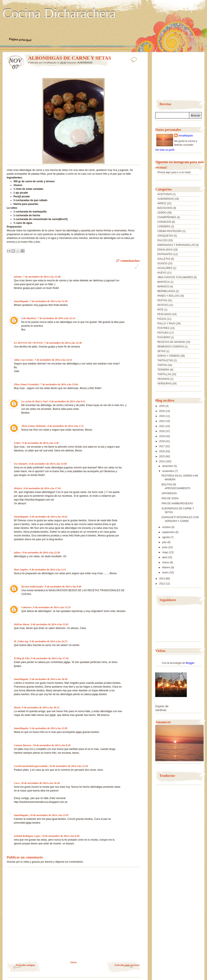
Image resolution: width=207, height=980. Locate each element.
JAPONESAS (169, 493)
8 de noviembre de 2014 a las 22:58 (41, 553)
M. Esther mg (21, 641)
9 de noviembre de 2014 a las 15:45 (50, 624)
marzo (166, 562)
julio (165, 542)
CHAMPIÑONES (167, 217)
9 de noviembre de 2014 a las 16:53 (48, 641)
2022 (162, 421)
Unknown (26, 607)
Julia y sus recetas (23, 360)
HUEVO (162, 273)
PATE (161, 310)
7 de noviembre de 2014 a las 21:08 (42, 277)
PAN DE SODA (170, 498)
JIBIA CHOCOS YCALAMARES (175, 277)
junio (165, 547)
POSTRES (163, 328)
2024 (162, 411)
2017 (162, 446)
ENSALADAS (165, 250)
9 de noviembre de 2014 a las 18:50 (49, 679)
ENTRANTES (165, 254)
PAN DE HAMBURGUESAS (177, 503)
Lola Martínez (29, 318)
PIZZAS (162, 319)
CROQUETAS (165, 236)
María (17, 707)
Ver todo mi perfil (165, 150)
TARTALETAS (165, 360)
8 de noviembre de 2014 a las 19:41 (49, 517)
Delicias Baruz (22, 624)
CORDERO (164, 227)
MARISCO (163, 287)
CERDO (162, 213)
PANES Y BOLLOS (168, 296)
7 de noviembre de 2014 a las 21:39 (49, 301)
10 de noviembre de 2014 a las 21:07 (49, 815)
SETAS (161, 351)
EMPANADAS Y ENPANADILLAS (176, 245)
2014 (162, 461)
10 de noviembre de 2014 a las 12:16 (69, 766)
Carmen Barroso (23, 745)
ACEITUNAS (165, 194)
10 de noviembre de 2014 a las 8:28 (52, 745)
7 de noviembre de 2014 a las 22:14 (56, 318)
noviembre (168, 471)
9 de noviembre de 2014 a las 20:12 (41, 707)
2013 (162, 579)
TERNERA (163, 370)
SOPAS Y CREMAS (169, 356)
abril (165, 557)
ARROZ (162, 203)
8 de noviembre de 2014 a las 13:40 (48, 464)
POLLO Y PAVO (166, 324)
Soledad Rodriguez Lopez (27, 836)
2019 (162, 436)
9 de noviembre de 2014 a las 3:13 (48, 570)
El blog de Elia (22, 658)
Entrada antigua (26, 965)
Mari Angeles (21, 570)
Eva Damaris (21, 464)
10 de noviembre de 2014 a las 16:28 (40, 783)
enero (166, 573)
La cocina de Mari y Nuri (34, 401)
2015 (162, 456)
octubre (167, 527)
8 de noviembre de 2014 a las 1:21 (66, 426)
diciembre (168, 466)
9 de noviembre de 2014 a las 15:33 (52, 607)
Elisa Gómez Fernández (26, 384)
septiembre (169, 532)
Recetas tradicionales (32, 587)
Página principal (20, 39)
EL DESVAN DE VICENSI (28, 343)
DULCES (163, 240)
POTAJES (163, 333)
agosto (166, 537)
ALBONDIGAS (85, 63)
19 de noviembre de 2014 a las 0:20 (61, 836)
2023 (162, 416)
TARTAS (162, 365)
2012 (162, 584)
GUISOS (162, 263)
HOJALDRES (165, 268)
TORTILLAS (164, 374)
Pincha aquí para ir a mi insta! (174, 172)
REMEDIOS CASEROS (171, 347)
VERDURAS (164, 384)
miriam (18, 277)
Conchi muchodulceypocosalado (31, 766)
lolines (17, 553)
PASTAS (162, 300)
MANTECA (164, 282)
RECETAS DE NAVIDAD (171, 342)
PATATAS (163, 305)
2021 (162, 426)
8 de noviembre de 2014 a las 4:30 (40, 443)
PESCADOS (164, 314)
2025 (162, 406)
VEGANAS (163, 379)
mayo (166, 552)
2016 (162, 451)
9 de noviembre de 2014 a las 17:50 (50, 658)
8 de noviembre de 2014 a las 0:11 (67, 401)
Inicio (74, 962)
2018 (162, 441)
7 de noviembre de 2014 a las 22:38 (63, 343)
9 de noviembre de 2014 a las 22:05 (49, 728)
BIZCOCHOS (165, 208)
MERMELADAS (166, 291)
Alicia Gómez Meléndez (34, 426)
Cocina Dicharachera (59, 13)
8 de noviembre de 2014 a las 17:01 (42, 488)
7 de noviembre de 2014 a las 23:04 (59, 384)
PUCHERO (164, 337)
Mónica (18, 488)
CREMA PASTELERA (170, 231)
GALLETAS (164, 259)
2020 (162, 431)
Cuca (17, 783)
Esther (17, 443)
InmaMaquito (21, 301)
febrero (167, 567)
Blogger (190, 663)
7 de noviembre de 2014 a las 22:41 (53, 360)
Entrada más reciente (127, 965)
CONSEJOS (164, 222)
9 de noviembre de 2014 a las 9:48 (63, 587)
